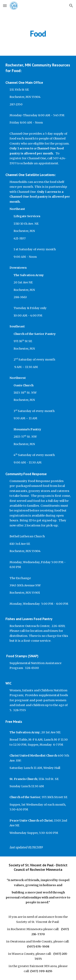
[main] (38, 34)
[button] (5, 6)
